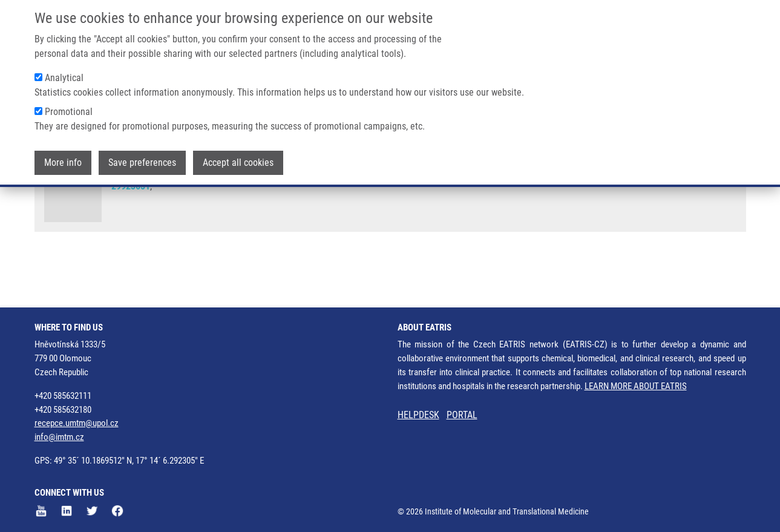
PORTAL (462, 415)
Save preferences (142, 154)
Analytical (64, 69)
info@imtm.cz (59, 437)
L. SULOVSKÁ (431, 199)
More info (63, 154)
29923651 (131, 233)
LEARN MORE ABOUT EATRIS (636, 386)
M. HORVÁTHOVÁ (539, 199)
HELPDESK (418, 415)
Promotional (69, 103)
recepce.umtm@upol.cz (77, 423)
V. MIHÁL (482, 199)
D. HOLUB (271, 199)
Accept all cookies (238, 154)
